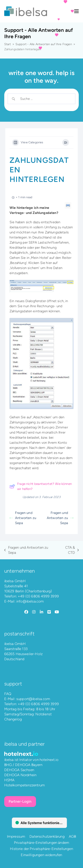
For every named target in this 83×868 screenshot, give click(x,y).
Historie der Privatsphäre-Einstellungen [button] (41, 849)
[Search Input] (45, 99)
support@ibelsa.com (33, 699)
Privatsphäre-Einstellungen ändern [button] (42, 843)
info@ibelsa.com (30, 601)
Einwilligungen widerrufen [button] (41, 855)
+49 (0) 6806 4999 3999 (38, 596)
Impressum (16, 836)
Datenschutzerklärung (47, 836)
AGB (73, 836)
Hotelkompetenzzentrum (25, 785)
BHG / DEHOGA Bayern (23, 765)
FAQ (8, 694)
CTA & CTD (69, 550)
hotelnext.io (49, 760)
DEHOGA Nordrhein (20, 775)
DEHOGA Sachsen (19, 770)
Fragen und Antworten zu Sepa (23, 518)
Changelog (13, 719)
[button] (76, 11)
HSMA (9, 780)
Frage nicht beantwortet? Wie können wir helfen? (41, 486)
